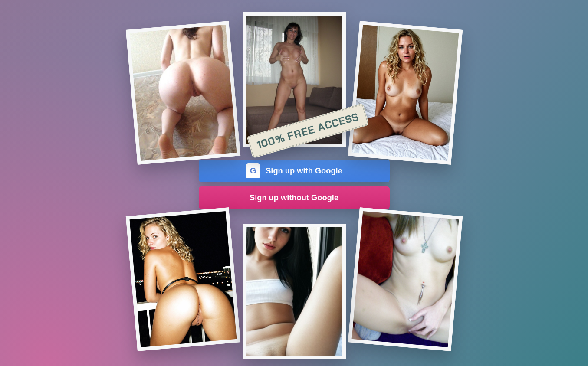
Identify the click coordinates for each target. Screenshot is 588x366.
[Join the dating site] (183, 93)
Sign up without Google (294, 198)
